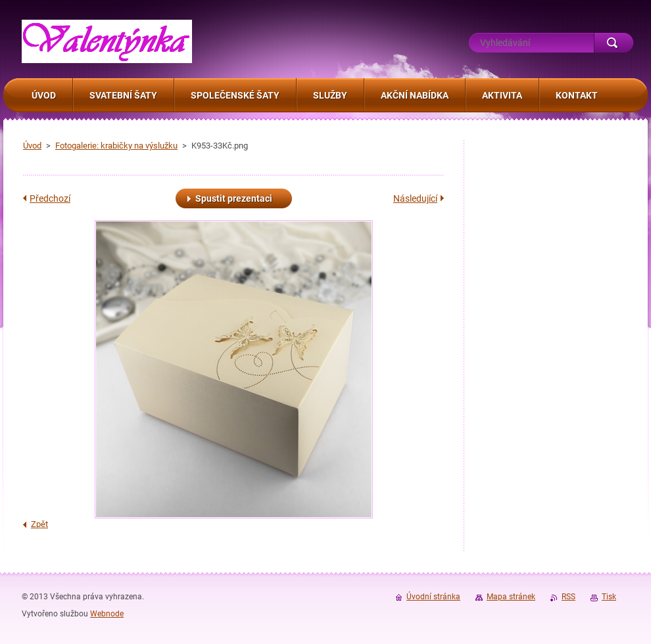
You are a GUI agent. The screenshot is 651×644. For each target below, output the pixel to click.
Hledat (614, 43)
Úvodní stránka (433, 597)
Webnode (107, 614)
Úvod (32, 146)
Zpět (39, 524)
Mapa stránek (511, 597)
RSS (568, 597)
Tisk (609, 597)
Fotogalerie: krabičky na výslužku (116, 146)
